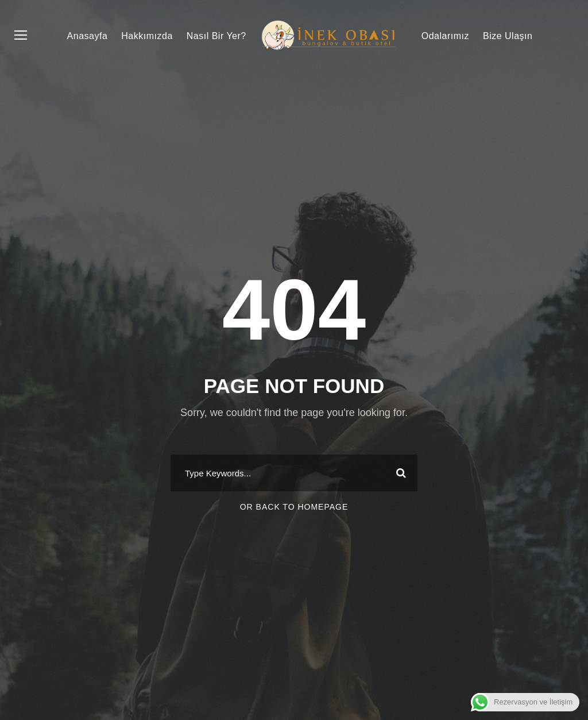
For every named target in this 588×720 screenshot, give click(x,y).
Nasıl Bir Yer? (216, 36)
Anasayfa (88, 36)
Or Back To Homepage (294, 507)
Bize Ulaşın (508, 36)
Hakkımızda (147, 36)
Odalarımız (445, 36)
